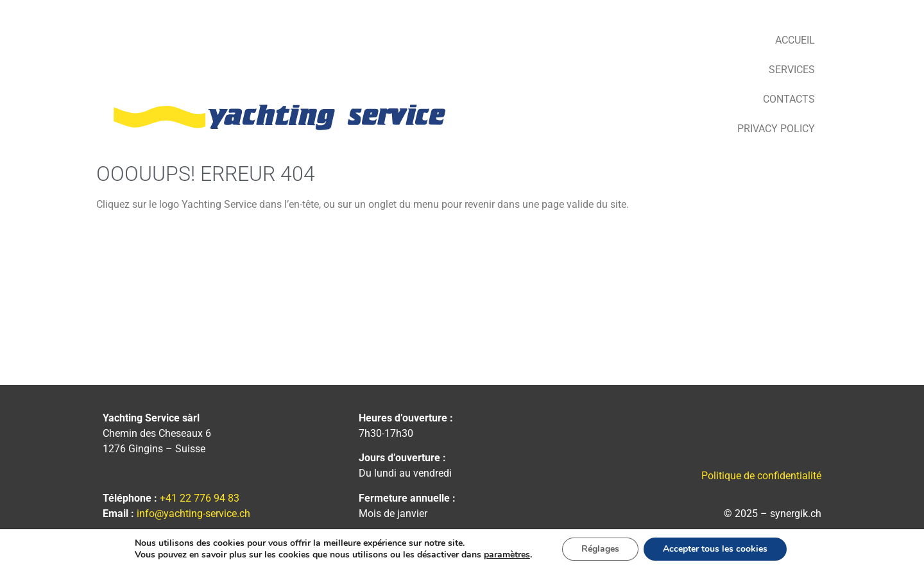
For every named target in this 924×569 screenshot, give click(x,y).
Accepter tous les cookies (715, 549)
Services (792, 70)
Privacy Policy (776, 129)
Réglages (600, 549)
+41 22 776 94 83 (200, 498)
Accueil (795, 40)
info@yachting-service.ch (193, 514)
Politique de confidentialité (761, 476)
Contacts (789, 99)
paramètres (507, 555)
